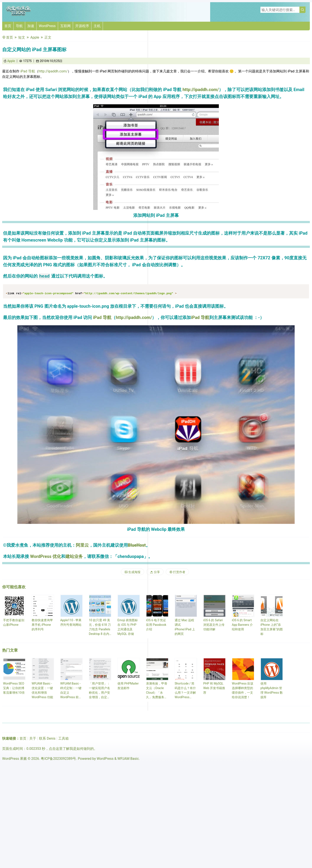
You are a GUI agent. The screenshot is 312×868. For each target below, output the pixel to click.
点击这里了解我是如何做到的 (71, 749)
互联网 (65, 26)
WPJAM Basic (128, 759)
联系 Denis (47, 738)
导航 (19, 26)
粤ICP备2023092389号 (58, 759)
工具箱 (63, 738)
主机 (97, 26)
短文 (22, 37)
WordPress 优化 (46, 556)
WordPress (47, 26)
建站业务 (74, 556)
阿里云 (82, 545)
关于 (33, 738)
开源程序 (82, 26)
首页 (8, 26)
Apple (35, 37)
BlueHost (137, 545)
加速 (31, 26)
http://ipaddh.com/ (53, 71)
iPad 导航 (27, 71)
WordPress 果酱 (15, 759)
